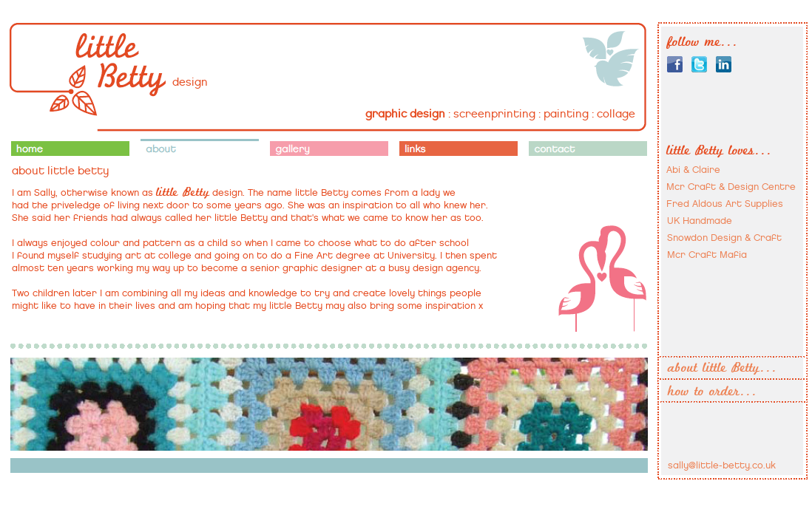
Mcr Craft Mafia (707, 255)
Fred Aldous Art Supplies (725, 204)
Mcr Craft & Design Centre (731, 187)
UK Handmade (700, 221)
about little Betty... (723, 368)
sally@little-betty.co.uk (722, 465)
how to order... (713, 392)
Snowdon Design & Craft (724, 238)
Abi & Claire (693, 170)
